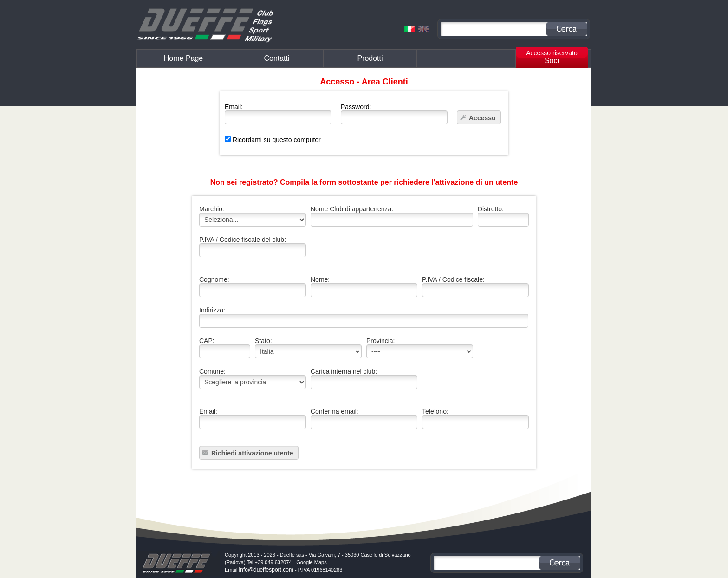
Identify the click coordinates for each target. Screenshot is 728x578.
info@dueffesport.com (266, 570)
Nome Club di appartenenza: (392, 216)
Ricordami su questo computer (273, 140)
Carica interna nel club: (364, 378)
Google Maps (311, 562)
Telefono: (475, 418)
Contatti (276, 58)
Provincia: (420, 348)
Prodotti (370, 58)
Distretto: (503, 216)
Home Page (184, 58)
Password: (394, 114)
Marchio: (253, 216)
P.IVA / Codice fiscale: (475, 286)
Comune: (253, 378)
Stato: (308, 348)
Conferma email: (364, 418)
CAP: (225, 348)
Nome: (364, 286)
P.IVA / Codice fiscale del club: (253, 247)
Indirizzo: (362, 317)
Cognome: (253, 286)
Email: (278, 114)
